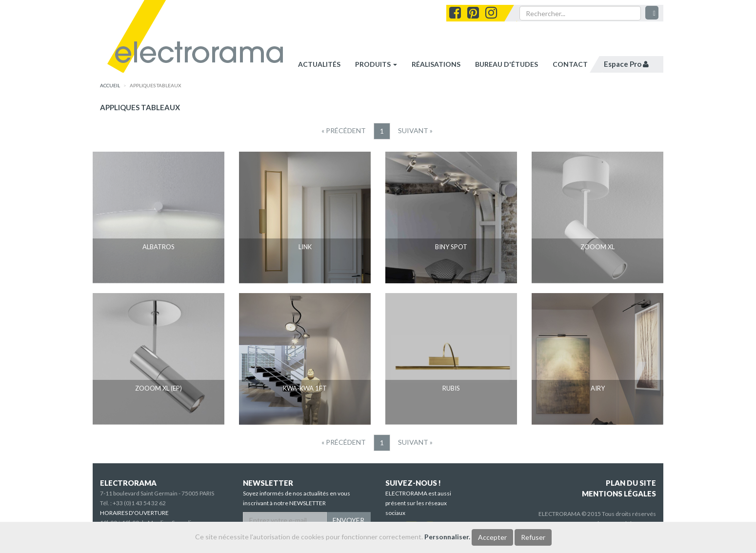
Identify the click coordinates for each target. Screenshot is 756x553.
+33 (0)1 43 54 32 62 (139, 503)
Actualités (319, 64)
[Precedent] (344, 131)
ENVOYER (348, 520)
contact (570, 64)
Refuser (533, 537)
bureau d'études (507, 64)
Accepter (492, 537)
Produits (376, 64)
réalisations (436, 64)
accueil (110, 85)
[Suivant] (415, 131)
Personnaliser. (447, 537)
